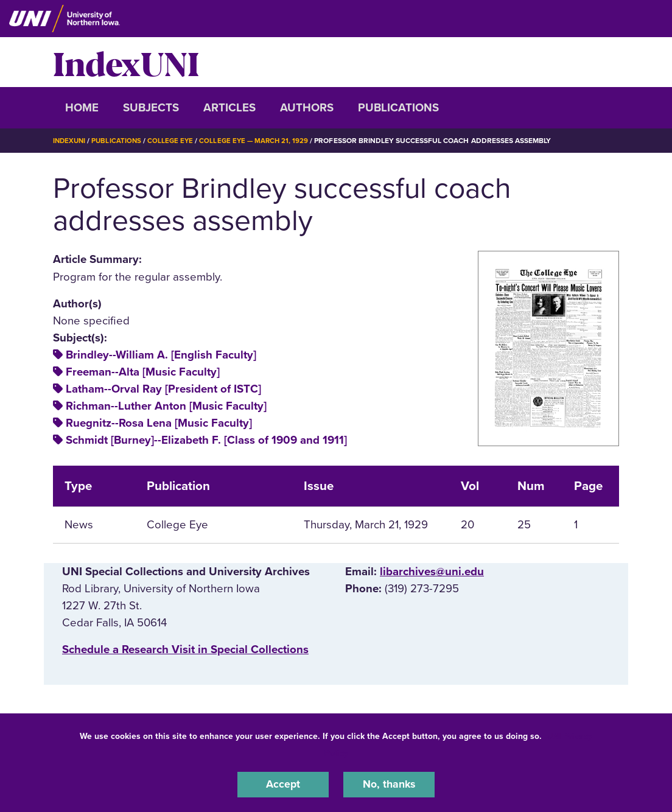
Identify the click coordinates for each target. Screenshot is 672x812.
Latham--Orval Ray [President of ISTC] (163, 388)
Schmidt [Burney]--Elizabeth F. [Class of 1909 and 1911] (206, 440)
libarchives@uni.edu (432, 572)
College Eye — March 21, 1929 (260, 141)
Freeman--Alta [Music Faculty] (143, 371)
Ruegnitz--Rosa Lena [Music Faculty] (159, 423)
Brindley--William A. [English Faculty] (161, 354)
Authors (307, 108)
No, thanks (389, 784)
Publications (398, 108)
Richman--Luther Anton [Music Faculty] (166, 406)
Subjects (151, 108)
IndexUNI (126, 62)
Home (82, 108)
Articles (229, 108)
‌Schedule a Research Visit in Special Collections (185, 649)
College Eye (174, 141)
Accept (283, 784)
